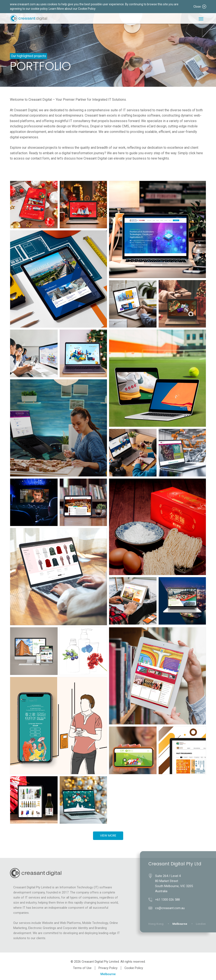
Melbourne (108, 974)
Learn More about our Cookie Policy (72, 9)
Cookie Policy (134, 968)
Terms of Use (82, 968)
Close (200, 7)
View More (108, 835)
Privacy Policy (108, 968)
